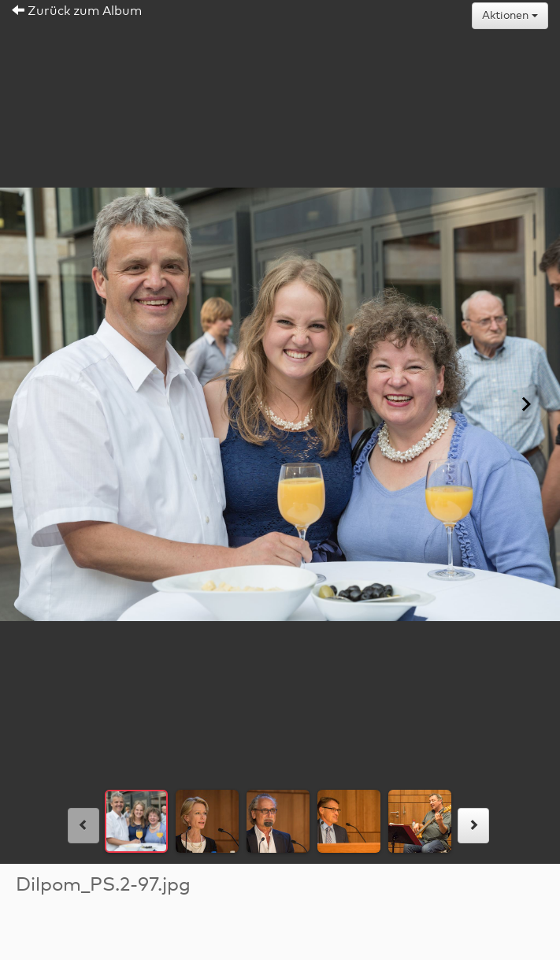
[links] (83, 826)
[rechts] (473, 826)
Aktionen (510, 16)
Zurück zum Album (77, 11)
